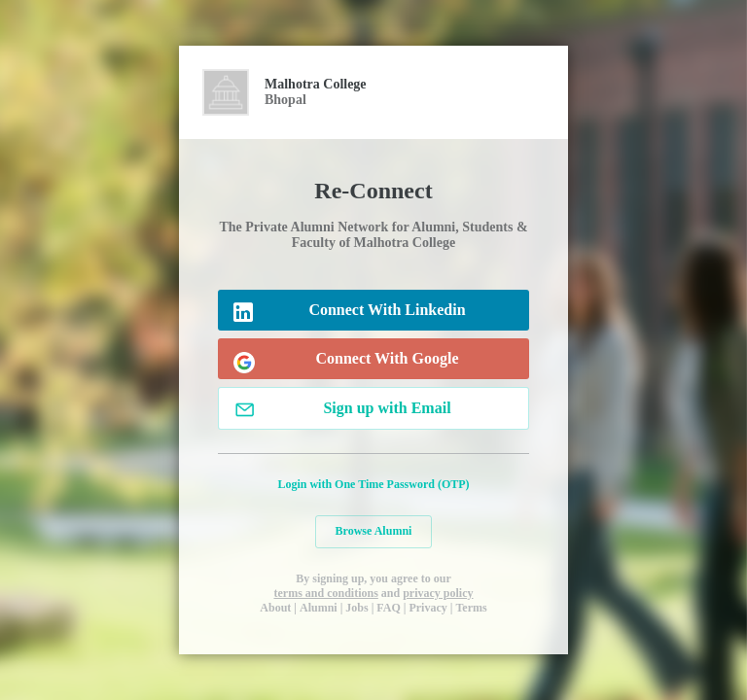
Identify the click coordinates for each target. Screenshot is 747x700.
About (275, 608)
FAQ (388, 608)
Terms (471, 608)
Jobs (356, 608)
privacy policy (438, 593)
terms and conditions (325, 593)
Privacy (427, 608)
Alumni (319, 608)
